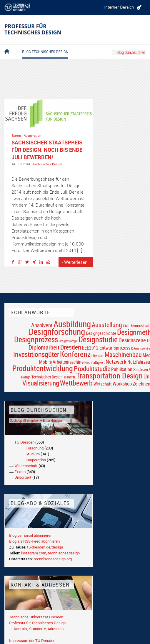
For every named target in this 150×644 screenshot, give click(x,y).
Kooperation (32, 135)
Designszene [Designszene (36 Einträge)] (132, 340)
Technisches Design (47, 164)
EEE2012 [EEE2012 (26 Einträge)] (90, 348)
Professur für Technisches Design (37, 623)
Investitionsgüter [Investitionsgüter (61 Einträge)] (36, 354)
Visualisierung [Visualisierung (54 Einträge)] (41, 383)
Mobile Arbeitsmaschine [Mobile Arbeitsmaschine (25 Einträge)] (61, 362)
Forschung (35, 448)
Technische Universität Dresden (36, 617)
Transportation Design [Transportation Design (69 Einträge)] (109, 375)
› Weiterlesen (75, 262)
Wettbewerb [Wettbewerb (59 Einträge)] (76, 383)
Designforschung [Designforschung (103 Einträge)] (57, 332)
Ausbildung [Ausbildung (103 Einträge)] (72, 324)
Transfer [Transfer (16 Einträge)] (69, 377)
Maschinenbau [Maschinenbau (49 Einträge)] (123, 354)
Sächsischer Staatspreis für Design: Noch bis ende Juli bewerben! (47, 150)
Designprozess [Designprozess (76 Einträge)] (36, 339)
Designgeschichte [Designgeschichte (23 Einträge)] (101, 333)
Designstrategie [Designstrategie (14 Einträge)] (68, 341)
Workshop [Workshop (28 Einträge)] (122, 384)
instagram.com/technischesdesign (50, 553)
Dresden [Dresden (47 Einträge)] (71, 347)
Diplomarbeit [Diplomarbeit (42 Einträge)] (44, 347)
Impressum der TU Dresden (32, 640)
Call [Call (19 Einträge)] (126, 326)
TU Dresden (24, 442)
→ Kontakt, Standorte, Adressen (36, 629)
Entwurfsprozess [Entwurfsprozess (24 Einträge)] (115, 348)
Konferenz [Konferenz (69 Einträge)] (75, 354)
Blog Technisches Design (40, 47)
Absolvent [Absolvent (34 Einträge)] (42, 325)
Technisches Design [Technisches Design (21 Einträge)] (47, 377)
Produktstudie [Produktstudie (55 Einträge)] (92, 368)
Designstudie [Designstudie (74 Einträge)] (98, 339)
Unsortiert (23, 477)
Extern (16, 135)
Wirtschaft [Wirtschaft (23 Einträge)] (103, 384)
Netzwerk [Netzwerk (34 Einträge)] (116, 361)
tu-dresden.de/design (45, 547)
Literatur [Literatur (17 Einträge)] (98, 356)
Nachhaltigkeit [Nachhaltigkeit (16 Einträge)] (95, 362)
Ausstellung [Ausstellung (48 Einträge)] (107, 325)
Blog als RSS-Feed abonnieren (34, 541)
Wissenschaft (26, 466)
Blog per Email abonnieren (31, 535)
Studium (33, 454)
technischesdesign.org (53, 559)
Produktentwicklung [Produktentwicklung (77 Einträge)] (43, 368)
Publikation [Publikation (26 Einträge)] (122, 369)
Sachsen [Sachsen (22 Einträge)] (141, 369)
